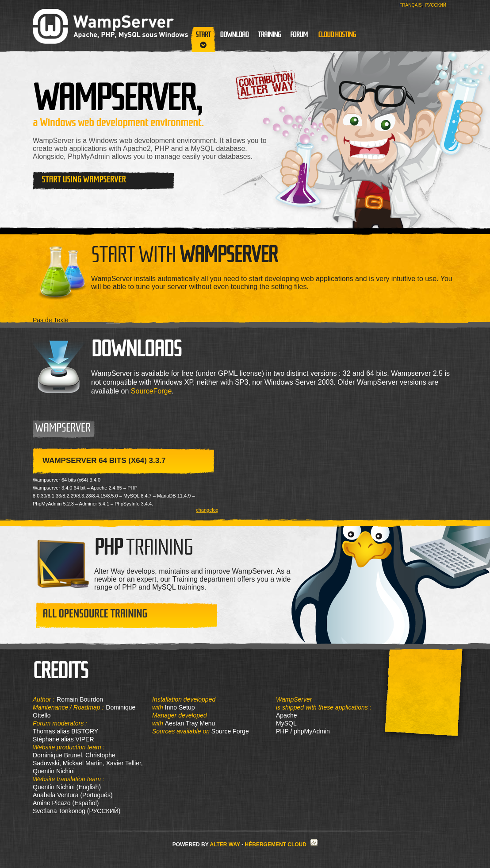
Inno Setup (180, 707)
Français (411, 5)
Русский (436, 5)
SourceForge (151, 391)
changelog (207, 510)
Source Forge (229, 731)
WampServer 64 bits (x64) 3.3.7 (104, 461)
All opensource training (95, 614)
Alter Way (225, 845)
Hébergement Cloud (276, 845)
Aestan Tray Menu (190, 723)
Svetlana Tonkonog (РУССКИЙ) (77, 811)
